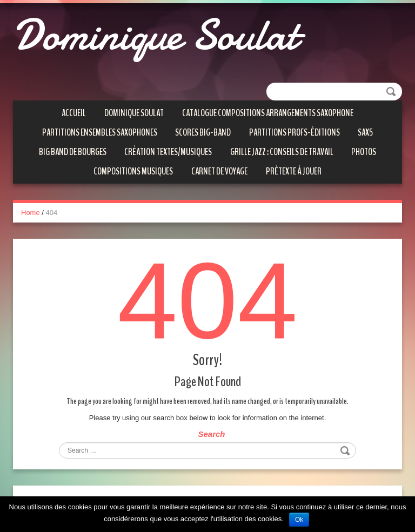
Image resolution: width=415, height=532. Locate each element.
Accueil (74, 113)
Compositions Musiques (133, 171)
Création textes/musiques (168, 152)
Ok (299, 520)
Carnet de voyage (219, 171)
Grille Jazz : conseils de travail (282, 152)
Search (211, 434)
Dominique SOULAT (134, 113)
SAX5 (365, 132)
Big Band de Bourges (73, 152)
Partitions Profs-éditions (294, 132)
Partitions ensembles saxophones (100, 132)
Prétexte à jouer (294, 171)
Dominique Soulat (155, 35)
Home (31, 213)
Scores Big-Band (203, 132)
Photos (364, 152)
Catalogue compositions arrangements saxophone (268, 113)
